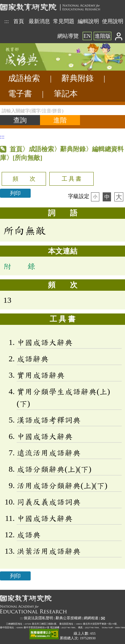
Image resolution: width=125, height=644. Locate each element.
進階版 (103, 36)
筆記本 (66, 94)
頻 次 (24, 179)
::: (6, 21)
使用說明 (113, 21)
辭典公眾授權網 (68, 618)
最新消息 (39, 21)
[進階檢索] (60, 120)
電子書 (20, 94)
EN (87, 36)
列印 (15, 193)
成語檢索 (24, 78)
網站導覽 (68, 36)
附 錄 (19, 266)
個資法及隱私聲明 (38, 618)
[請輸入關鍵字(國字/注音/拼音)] (62, 110)
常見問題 (64, 21)
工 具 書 (71, 179)
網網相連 (91, 618)
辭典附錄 (78, 78)
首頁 (19, 21)
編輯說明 (88, 21)
